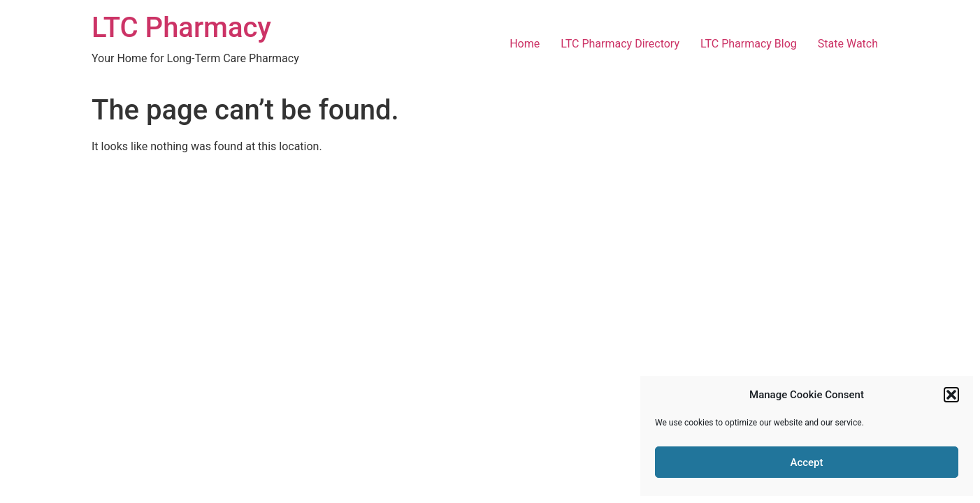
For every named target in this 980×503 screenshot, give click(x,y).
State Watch (848, 44)
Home (525, 44)
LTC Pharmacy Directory (620, 44)
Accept (806, 462)
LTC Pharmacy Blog (749, 44)
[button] (951, 395)
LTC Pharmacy (181, 28)
